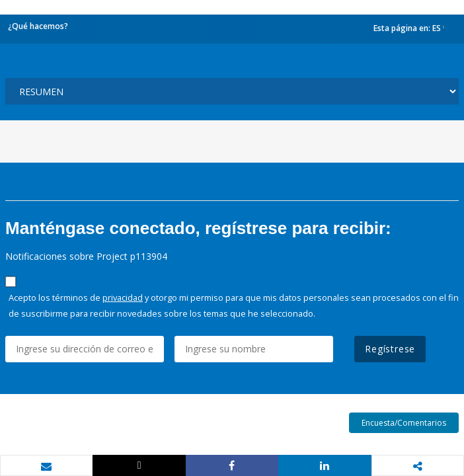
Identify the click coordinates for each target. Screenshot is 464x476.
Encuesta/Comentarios (404, 423)
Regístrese (390, 349)
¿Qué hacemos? (38, 26)
